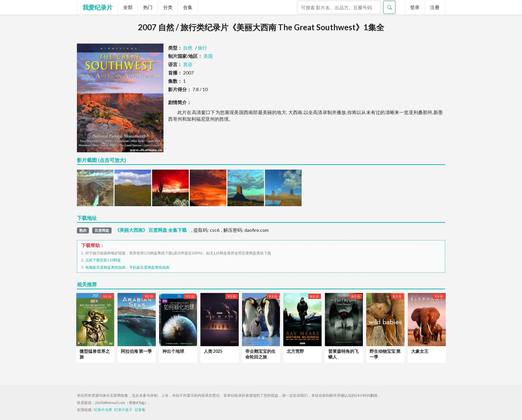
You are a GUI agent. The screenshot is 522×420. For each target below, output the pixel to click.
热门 (148, 7)
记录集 (140, 410)
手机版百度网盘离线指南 (149, 267)
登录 (415, 7)
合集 (188, 7)
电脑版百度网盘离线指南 (105, 267)
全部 (128, 7)
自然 (188, 48)
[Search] (339, 7)
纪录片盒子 (123, 410)
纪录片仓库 (103, 410)
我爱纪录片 (98, 7)
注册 (435, 7)
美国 (208, 56)
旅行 (202, 48)
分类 (168, 7)
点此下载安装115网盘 (103, 260)
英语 (188, 64)
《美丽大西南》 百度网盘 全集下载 (151, 230)
